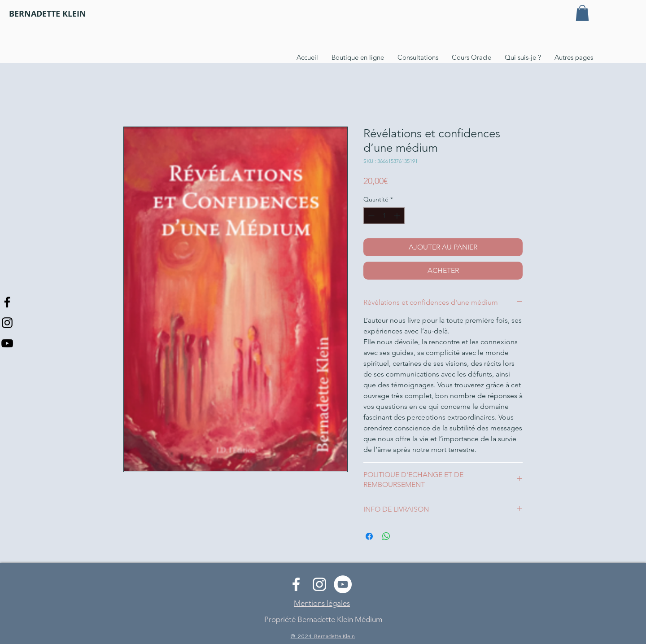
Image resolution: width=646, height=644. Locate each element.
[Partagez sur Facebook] (369, 536)
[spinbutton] (384, 216)
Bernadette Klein (334, 636)
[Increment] (398, 216)
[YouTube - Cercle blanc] (343, 584)
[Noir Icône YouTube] (7, 343)
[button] (582, 13)
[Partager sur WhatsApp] (386, 536)
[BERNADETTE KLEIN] (48, 14)
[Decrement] (370, 216)
